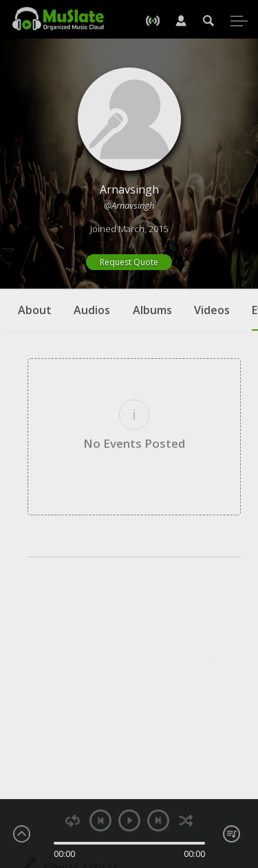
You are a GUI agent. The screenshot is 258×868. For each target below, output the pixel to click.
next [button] (158, 820)
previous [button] (100, 820)
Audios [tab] (92, 310)
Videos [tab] (212, 310)
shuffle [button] (186, 821)
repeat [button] (73, 821)
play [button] (129, 820)
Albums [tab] (152, 310)
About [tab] (35, 310)
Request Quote (129, 262)
